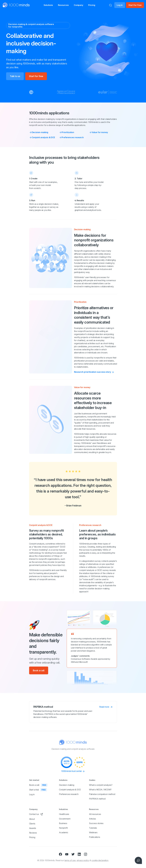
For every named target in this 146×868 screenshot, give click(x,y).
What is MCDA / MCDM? (100, 790)
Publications (95, 837)
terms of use (70, 860)
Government (65, 819)
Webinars (93, 832)
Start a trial (38, 790)
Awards (33, 828)
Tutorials (93, 828)
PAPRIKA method (97, 799)
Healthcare (64, 814)
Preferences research (71, 137)
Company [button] (81, 5)
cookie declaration (100, 860)
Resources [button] (63, 5)
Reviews (33, 833)
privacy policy (83, 860)
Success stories (96, 823)
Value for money (98, 132)
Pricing (96, 5)
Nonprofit (63, 828)
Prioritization (67, 132)
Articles (92, 819)
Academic (64, 832)
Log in (120, 5)
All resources (95, 814)
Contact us (36, 814)
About (32, 819)
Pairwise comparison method (102, 794)
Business (63, 823)
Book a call (39, 670)
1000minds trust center (73, 771)
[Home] (16, 5)
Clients (32, 824)
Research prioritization (94, 372)
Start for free (135, 5)
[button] (46, 5)
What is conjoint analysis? (101, 785)
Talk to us (15, 76)
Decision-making (39, 132)
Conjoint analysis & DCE (42, 137)
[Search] (110, 5)
